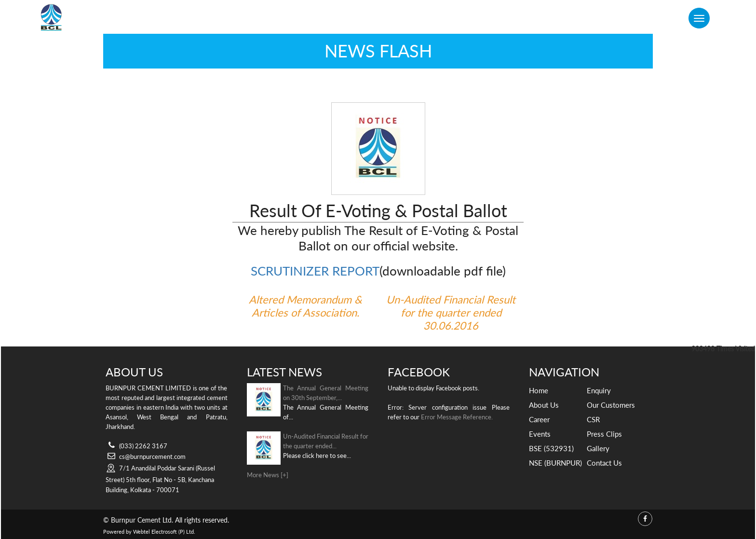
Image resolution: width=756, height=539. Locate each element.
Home (539, 390)
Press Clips (604, 434)
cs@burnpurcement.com (152, 456)
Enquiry (599, 390)
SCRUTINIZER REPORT (315, 271)
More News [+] (268, 475)
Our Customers (611, 405)
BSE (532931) (551, 448)
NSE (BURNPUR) (555, 463)
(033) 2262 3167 (143, 446)
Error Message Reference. (457, 417)
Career (539, 419)
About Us (544, 405)
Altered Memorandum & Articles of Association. (305, 306)
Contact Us (604, 463)
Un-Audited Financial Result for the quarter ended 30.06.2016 (451, 312)
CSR (593, 419)
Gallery (598, 448)
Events (540, 434)
